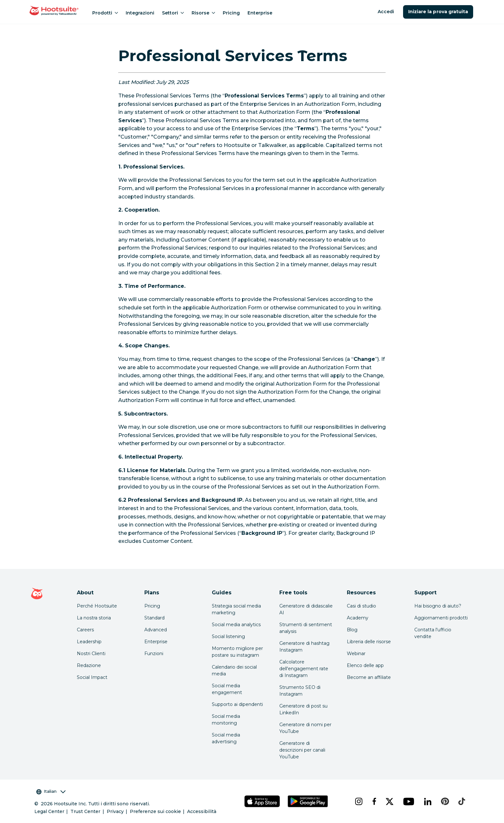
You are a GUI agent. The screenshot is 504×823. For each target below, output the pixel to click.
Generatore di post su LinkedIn (303, 709)
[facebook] (374, 801)
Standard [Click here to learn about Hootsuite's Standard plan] (154, 618)
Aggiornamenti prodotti (441, 618)
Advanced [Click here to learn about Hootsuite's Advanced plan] (156, 630)
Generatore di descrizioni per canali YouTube (302, 750)
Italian (51, 791)
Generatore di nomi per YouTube (305, 728)
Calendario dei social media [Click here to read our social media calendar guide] (234, 670)
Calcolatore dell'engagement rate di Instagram (304, 669)
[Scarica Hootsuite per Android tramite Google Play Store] (308, 801)
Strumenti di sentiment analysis (306, 628)
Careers (85, 630)
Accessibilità (202, 811)
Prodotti (105, 13)
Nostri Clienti (91, 654)
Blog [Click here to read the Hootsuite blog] (352, 630)
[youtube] (408, 801)
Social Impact (92, 677)
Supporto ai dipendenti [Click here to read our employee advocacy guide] (237, 704)
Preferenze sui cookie (155, 811)
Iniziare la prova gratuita (438, 12)
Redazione (89, 665)
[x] (389, 801)
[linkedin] (428, 801)
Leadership (89, 642)
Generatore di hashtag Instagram (304, 647)
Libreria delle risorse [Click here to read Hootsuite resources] (369, 642)
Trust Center (85, 811)
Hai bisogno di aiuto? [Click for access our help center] (438, 606)
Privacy (115, 811)
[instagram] (358, 801)
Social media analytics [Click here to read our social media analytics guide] (236, 625)
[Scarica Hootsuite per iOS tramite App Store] (262, 801)
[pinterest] (445, 801)
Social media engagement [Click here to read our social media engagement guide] (227, 689)
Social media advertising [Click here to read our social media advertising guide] (226, 738)
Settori (173, 13)
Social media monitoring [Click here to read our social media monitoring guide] (226, 720)
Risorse (203, 13)
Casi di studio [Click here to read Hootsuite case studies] (361, 606)
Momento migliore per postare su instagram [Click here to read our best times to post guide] (237, 652)
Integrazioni (140, 13)
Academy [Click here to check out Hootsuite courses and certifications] (358, 618)
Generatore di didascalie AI (306, 609)
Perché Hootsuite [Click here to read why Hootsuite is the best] (97, 606)
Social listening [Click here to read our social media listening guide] (228, 636)
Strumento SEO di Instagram (300, 691)
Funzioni (154, 654)
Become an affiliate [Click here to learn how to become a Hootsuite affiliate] (369, 677)
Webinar (356, 654)
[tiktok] (461, 801)
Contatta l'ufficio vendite (433, 633)
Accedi (386, 12)
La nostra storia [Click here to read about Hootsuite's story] (94, 618)
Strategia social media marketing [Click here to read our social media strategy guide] (236, 609)
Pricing (231, 13)
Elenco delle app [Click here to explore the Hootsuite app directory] (365, 665)
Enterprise (260, 13)
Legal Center (49, 811)
